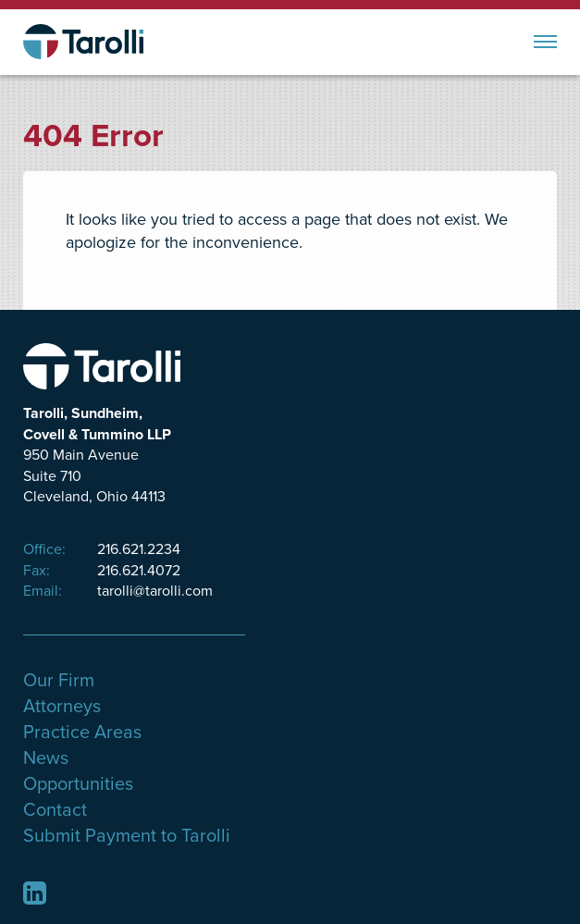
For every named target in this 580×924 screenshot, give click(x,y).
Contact (55, 810)
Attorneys (62, 707)
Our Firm (59, 681)
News (46, 758)
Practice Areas (82, 733)
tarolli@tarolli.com (118, 591)
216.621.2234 (102, 549)
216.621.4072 (102, 571)
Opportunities (78, 784)
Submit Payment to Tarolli (127, 836)
